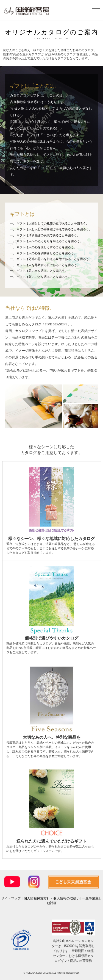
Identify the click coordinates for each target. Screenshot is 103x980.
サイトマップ (11, 898)
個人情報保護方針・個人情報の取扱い (52, 898)
